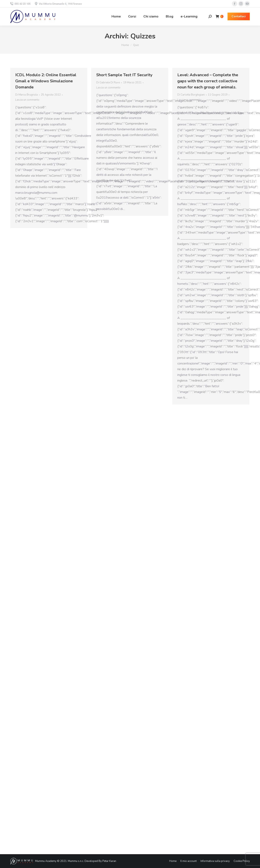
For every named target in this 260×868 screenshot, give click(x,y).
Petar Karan (109, 861)
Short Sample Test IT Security (124, 75)
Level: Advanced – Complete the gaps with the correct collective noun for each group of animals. (208, 81)
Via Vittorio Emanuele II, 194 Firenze (58, 4)
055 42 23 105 (20, 4)
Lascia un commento (27, 100)
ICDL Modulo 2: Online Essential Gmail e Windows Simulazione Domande (46, 81)
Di (27, 95)
